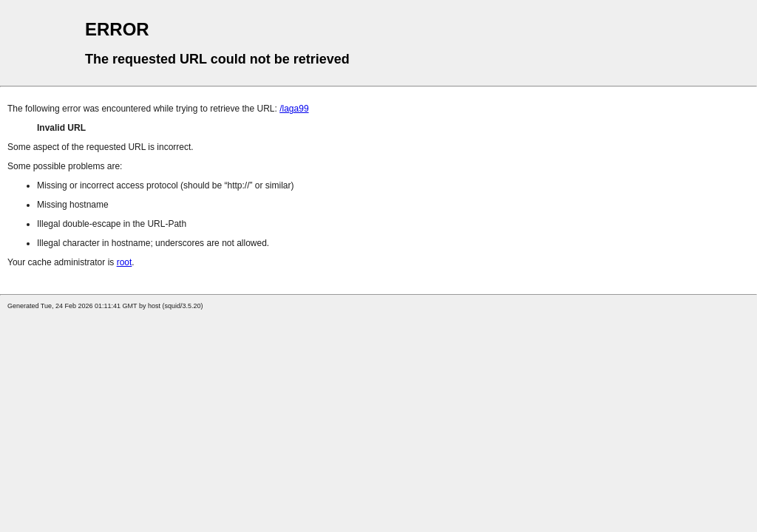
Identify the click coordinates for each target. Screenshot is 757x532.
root (125, 262)
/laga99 (294, 109)
